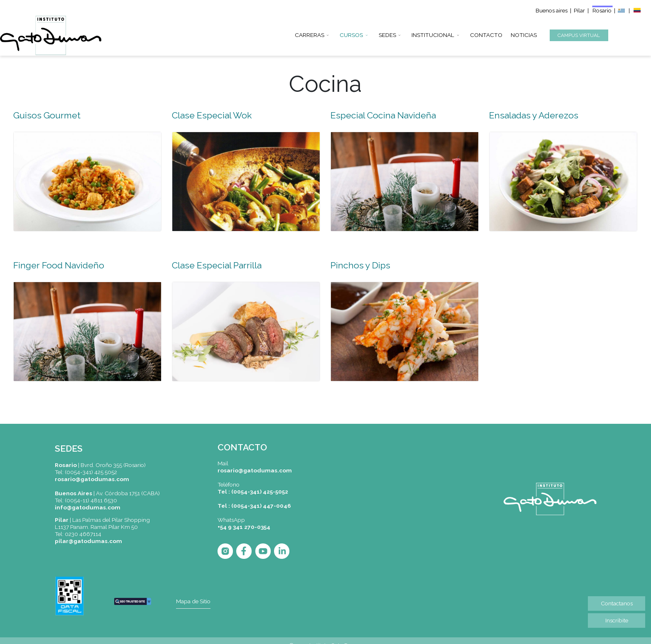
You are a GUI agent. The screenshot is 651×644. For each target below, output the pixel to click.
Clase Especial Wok (212, 115)
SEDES (387, 34)
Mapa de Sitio (193, 601)
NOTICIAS (524, 34)
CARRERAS (310, 34)
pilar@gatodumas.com (88, 541)
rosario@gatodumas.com (92, 479)
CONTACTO (486, 34)
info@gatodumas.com (88, 507)
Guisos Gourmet (47, 115)
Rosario (603, 10)
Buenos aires (552, 10)
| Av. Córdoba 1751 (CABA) (126, 493)
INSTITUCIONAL (433, 34)
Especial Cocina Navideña (383, 115)
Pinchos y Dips (360, 265)
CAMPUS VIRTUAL (579, 35)
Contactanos (617, 603)
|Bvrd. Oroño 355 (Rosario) (100, 465)
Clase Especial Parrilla (217, 265)
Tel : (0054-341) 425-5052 (253, 492)
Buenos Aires (73, 493)
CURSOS (351, 34)
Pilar (579, 10)
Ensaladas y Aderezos (534, 115)
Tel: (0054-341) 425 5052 (86, 472)
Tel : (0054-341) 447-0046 (254, 506)
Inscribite (617, 620)
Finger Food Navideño (59, 265)
